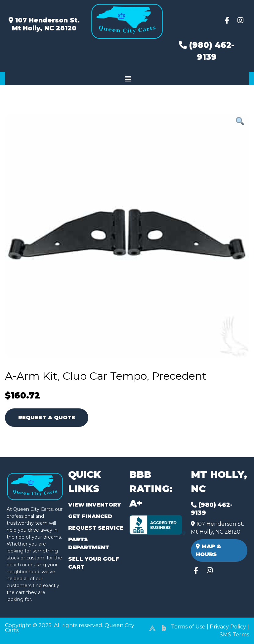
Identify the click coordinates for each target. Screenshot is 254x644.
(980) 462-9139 (207, 51)
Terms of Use (188, 627)
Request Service (96, 528)
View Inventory (94, 505)
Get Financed (90, 516)
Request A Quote (47, 417)
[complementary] (234, 624)
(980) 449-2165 (23, 631)
